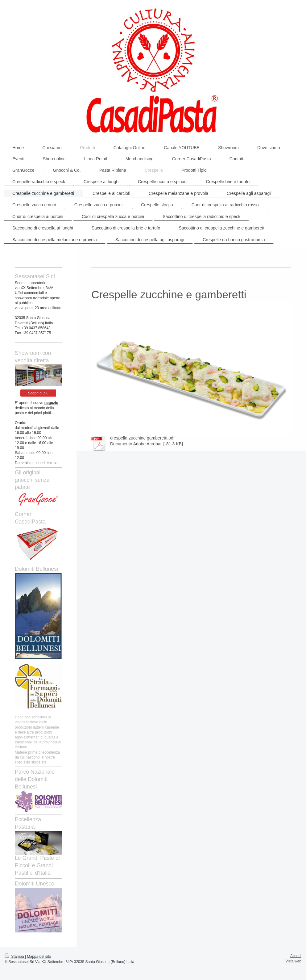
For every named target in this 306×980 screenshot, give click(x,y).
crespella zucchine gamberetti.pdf (142, 438)
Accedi (296, 956)
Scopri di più (38, 393)
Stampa (15, 957)
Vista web (293, 961)
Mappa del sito (39, 957)
